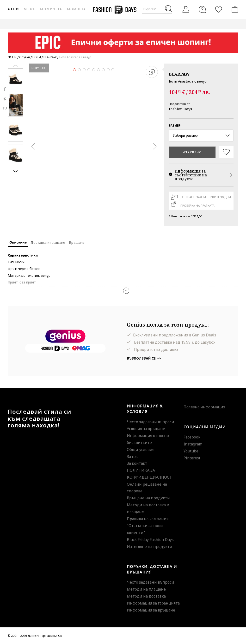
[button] (126, 291)
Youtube (191, 451)
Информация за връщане (151, 610)
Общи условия (141, 450)
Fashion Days (180, 109)
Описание (18, 242)
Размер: (175, 126)
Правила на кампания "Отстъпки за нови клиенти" (148, 526)
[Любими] (219, 9)
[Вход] (186, 9)
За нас (133, 457)
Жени (13, 9)
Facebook (192, 437)
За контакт (137, 463)
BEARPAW (179, 74)
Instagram (193, 444)
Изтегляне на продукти (150, 547)
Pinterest (192, 458)
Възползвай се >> (144, 358)
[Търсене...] (157, 9)
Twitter (5, 109)
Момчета (77, 9)
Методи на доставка (146, 596)
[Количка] (234, 9)
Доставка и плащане (48, 242)
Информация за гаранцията (153, 603)
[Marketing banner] (123, 40)
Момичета (51, 9)
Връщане (77, 242)
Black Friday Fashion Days (150, 540)
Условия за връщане (146, 429)
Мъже (30, 9)
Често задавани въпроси (151, 422)
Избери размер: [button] (201, 135)
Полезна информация (204, 407)
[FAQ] (202, 9)
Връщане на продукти (148, 498)
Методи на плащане (146, 589)
